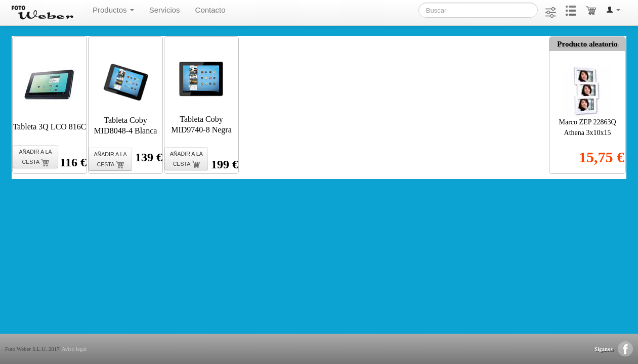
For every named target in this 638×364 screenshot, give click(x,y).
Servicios (165, 10)
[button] (613, 10)
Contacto (210, 10)
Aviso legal (74, 349)
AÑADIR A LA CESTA (35, 157)
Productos (113, 10)
